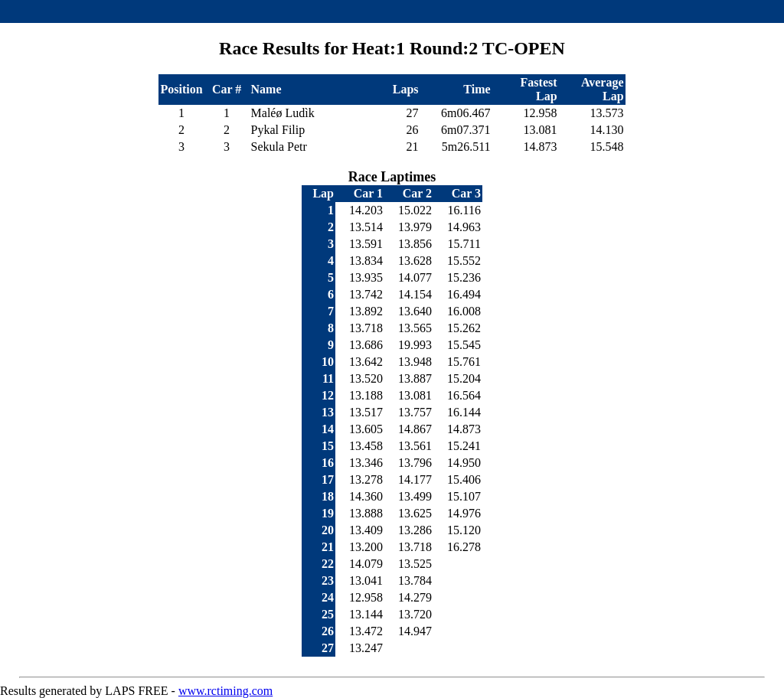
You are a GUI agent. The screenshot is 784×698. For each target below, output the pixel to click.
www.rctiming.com (225, 691)
